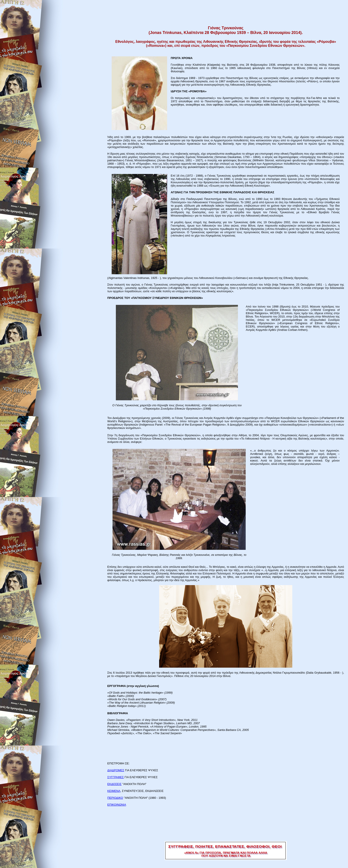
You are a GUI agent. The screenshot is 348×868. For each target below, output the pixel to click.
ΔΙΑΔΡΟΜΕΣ (116, 770)
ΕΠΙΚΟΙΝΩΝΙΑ (117, 805)
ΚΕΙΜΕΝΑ (114, 791)
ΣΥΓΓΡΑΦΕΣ (116, 777)
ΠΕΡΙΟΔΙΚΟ (115, 798)
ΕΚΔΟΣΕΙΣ (115, 784)
